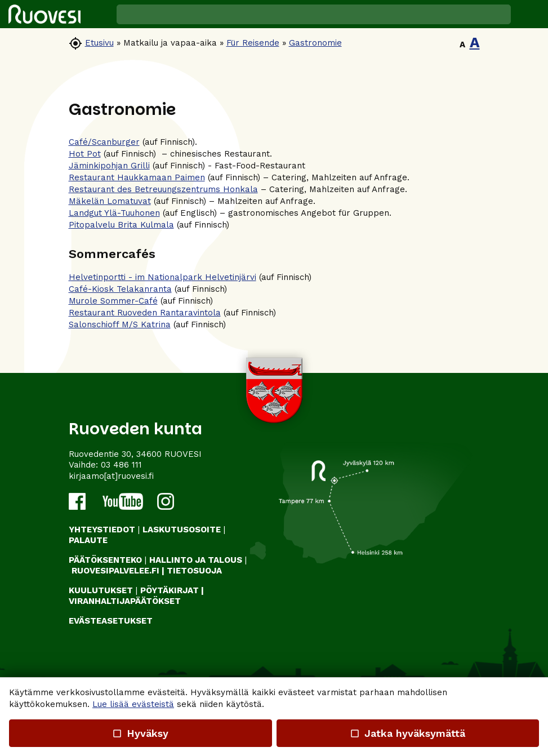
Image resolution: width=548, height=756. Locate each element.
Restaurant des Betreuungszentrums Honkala (163, 189)
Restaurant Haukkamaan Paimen (137, 177)
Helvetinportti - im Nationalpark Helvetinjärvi (162, 277)
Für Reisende (253, 43)
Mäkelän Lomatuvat (110, 201)
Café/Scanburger (104, 142)
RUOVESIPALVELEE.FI (115, 571)
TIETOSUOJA (194, 571)
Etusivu (99, 43)
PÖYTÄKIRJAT (170, 590)
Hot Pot (85, 154)
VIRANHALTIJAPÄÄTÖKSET (125, 601)
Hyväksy (140, 733)
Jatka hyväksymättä (407, 733)
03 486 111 (121, 465)
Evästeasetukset (111, 621)
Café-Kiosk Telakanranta (120, 289)
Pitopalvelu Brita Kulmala (121, 225)
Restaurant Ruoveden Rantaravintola (145, 313)
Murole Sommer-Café (113, 301)
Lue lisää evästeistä (133, 704)
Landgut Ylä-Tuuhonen (114, 213)
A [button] (462, 45)
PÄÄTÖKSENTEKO (105, 560)
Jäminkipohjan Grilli (109, 166)
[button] (529, 14)
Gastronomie (315, 43)
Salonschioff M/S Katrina (120, 324)
